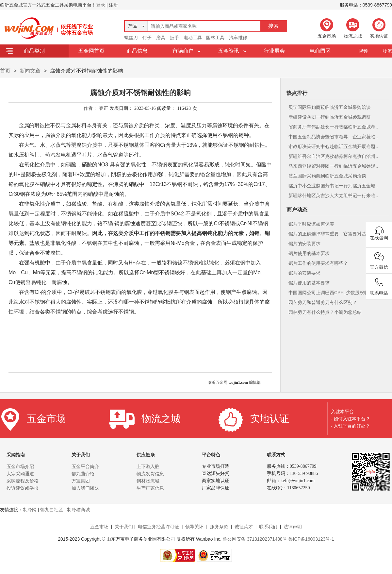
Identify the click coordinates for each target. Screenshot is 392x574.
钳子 (147, 38)
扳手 (174, 38)
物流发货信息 (150, 474)
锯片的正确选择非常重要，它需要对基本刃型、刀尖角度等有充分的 (335, 234)
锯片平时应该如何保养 (311, 224)
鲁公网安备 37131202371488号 (255, 539)
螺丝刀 (131, 38)
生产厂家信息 (150, 488)
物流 (387, 51)
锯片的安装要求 (304, 244)
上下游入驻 (148, 466)
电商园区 (320, 51)
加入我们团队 (85, 488)
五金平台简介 (85, 466)
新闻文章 (30, 71)
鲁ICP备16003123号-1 (311, 539)
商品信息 (137, 51)
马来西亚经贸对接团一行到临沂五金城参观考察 (335, 166)
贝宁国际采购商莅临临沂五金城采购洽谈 (330, 107)
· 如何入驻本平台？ (351, 419)
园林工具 (215, 38)
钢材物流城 (148, 481)
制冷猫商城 (78, 510)
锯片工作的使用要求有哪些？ (318, 263)
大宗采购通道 (20, 474)
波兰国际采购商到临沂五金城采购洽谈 (327, 176)
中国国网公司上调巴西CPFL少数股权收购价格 (335, 293)
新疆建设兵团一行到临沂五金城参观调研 (330, 117)
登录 (101, 5)
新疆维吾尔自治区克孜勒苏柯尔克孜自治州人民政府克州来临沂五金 (335, 156)
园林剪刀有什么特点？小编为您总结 (325, 312)
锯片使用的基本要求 (309, 253)
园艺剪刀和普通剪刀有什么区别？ (323, 302)
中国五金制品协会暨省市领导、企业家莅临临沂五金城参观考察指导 (335, 137)
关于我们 (124, 527)
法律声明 (293, 527)
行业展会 (274, 51)
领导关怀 (194, 527)
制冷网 (30, 510)
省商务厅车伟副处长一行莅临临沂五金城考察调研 (335, 127)
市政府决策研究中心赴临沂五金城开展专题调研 (335, 146)
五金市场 (99, 527)
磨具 (161, 38)
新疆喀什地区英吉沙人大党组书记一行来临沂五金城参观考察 (335, 195)
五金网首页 (91, 51)
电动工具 (193, 38)
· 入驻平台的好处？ (351, 426)
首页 (5, 71)
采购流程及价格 (23, 481)
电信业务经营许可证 (158, 527)
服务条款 (219, 527)
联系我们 (268, 527)
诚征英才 (244, 527)
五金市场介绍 (20, 466)
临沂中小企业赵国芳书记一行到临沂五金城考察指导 (335, 186)
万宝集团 (81, 481)
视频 (363, 51)
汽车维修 (238, 38)
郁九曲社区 (52, 510)
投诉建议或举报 (23, 488)
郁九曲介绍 (83, 474)
